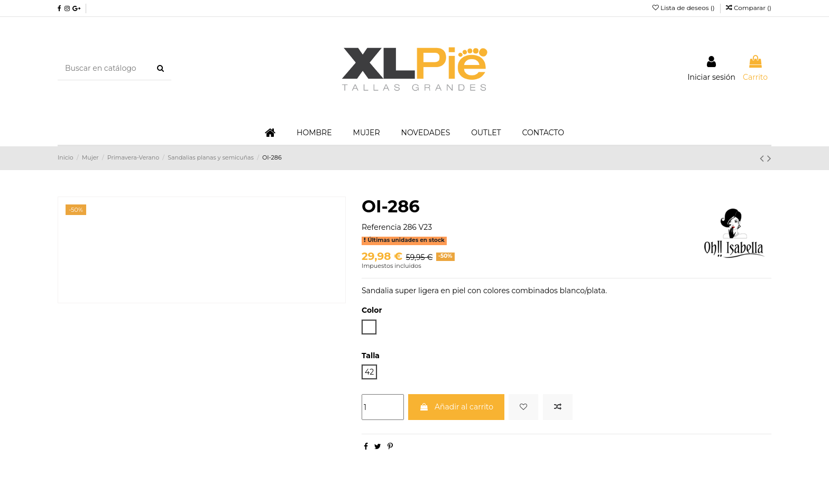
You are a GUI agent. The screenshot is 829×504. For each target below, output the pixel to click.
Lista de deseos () (684, 8)
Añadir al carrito (456, 407)
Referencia (381, 227)
